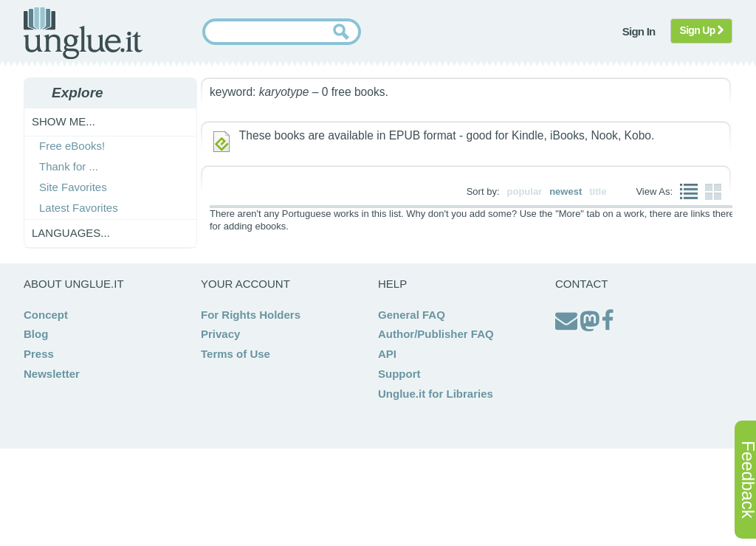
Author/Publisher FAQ (436, 334)
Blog (36, 334)
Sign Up (702, 30)
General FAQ (412, 315)
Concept (46, 315)
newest (566, 191)
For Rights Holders (251, 315)
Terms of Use (236, 354)
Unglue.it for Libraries (436, 394)
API (387, 354)
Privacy (220, 334)
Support (399, 374)
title (598, 191)
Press (39, 354)
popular (525, 191)
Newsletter (52, 374)
